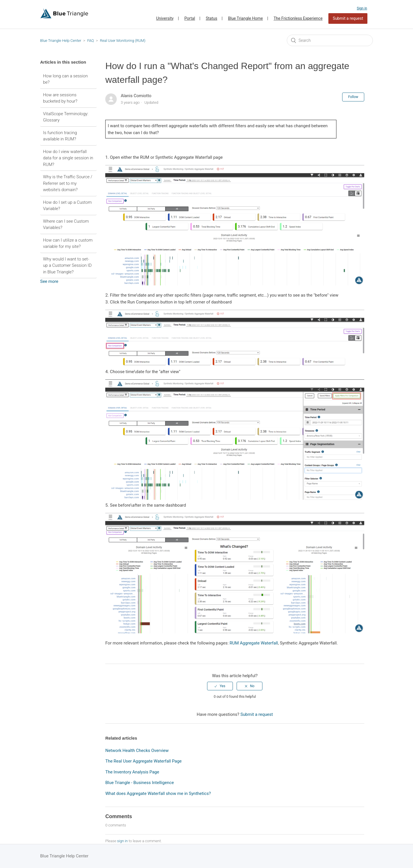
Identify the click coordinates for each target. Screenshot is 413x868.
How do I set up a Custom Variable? (67, 206)
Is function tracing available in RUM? (60, 136)
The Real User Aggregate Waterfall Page (143, 761)
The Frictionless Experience (298, 18)
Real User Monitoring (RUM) (123, 41)
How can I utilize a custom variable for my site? (68, 243)
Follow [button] (353, 97)
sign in (122, 841)
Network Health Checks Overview (137, 751)
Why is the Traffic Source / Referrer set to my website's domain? (68, 183)
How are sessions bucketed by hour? (60, 98)
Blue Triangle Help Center (61, 41)
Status (211, 18)
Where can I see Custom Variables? (66, 225)
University (165, 18)
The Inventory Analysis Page (132, 772)
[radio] (220, 686)
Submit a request (348, 18)
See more (49, 281)
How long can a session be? (65, 79)
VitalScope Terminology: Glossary (66, 117)
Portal (190, 18)
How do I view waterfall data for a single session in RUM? (68, 158)
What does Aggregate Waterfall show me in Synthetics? (158, 793)
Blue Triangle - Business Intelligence (140, 783)
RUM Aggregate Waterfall (254, 643)
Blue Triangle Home (246, 18)
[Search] (330, 40)
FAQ (90, 41)
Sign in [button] (362, 8)
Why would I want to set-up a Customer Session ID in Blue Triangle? (67, 266)
